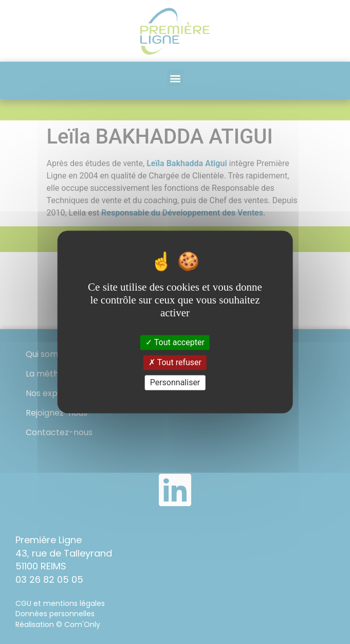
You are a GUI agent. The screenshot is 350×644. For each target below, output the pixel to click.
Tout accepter (175, 342)
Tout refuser (175, 362)
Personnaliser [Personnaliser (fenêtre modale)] (175, 382)
